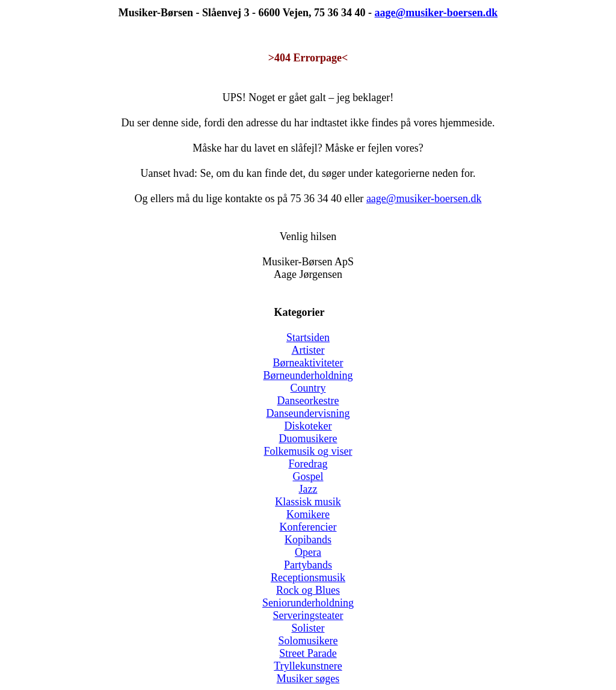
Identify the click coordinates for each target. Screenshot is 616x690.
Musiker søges (308, 679)
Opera (308, 552)
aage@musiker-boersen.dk (424, 199)
